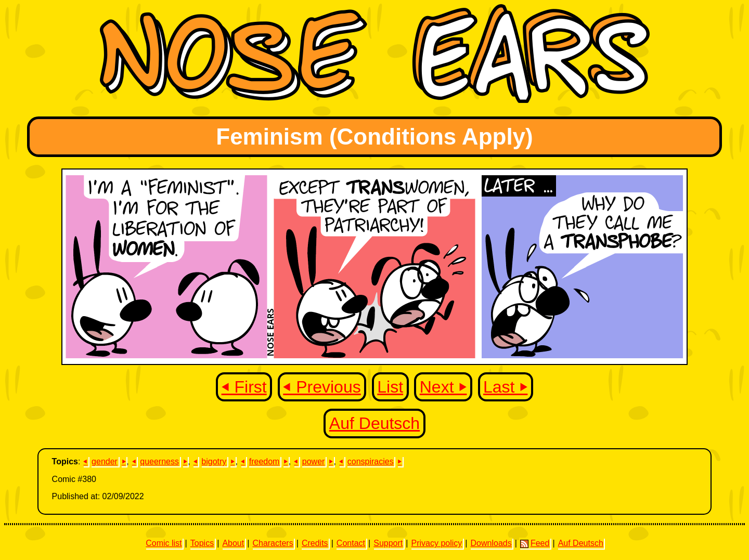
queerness (159, 461)
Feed (535, 543)
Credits (315, 543)
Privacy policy (436, 543)
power (314, 461)
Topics (202, 543)
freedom (264, 461)
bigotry (214, 461)
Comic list (164, 543)
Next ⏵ (443, 387)
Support (388, 543)
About (233, 543)
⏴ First (244, 387)
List (390, 387)
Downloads (491, 543)
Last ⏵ (505, 387)
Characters (273, 543)
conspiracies (371, 461)
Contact (351, 543)
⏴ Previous (322, 387)
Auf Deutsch (374, 423)
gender (105, 461)
